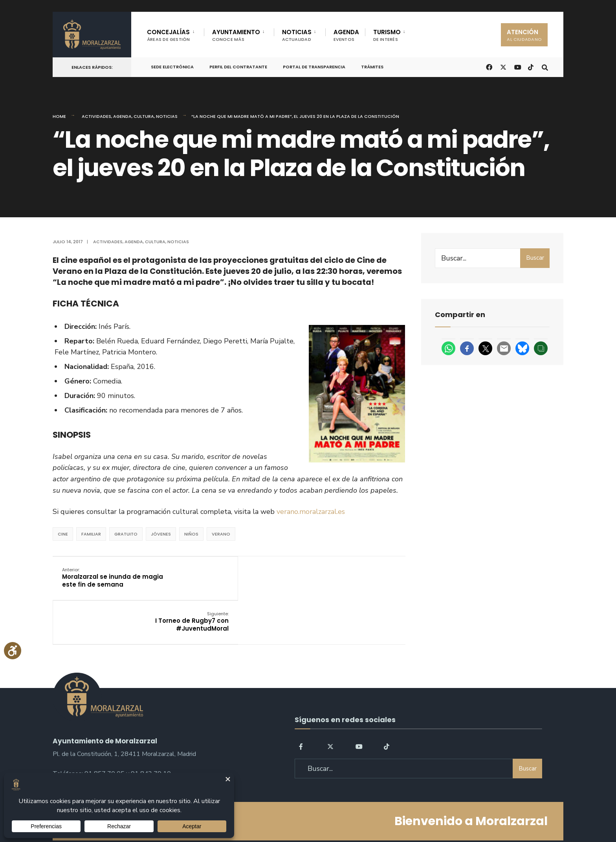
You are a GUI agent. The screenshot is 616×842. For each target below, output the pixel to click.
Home (59, 116)
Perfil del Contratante (238, 67)
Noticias (167, 116)
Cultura (144, 116)
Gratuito (126, 534)
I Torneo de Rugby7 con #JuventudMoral (358, 577)
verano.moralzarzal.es (311, 512)
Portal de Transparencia (314, 67)
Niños (191, 534)
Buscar (535, 258)
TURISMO (387, 35)
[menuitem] (175, 34)
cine (63, 534)
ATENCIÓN (524, 35)
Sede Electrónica (172, 67)
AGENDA (346, 35)
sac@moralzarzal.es (80, 739)
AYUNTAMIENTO (236, 35)
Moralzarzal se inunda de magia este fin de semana (113, 577)
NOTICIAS (297, 35)
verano (221, 534)
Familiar (91, 534)
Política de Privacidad (258, 814)
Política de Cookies (358, 814)
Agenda (122, 116)
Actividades (96, 116)
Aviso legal (310, 814)
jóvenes (161, 534)
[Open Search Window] (544, 67)
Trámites (372, 67)
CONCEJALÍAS (169, 35)
